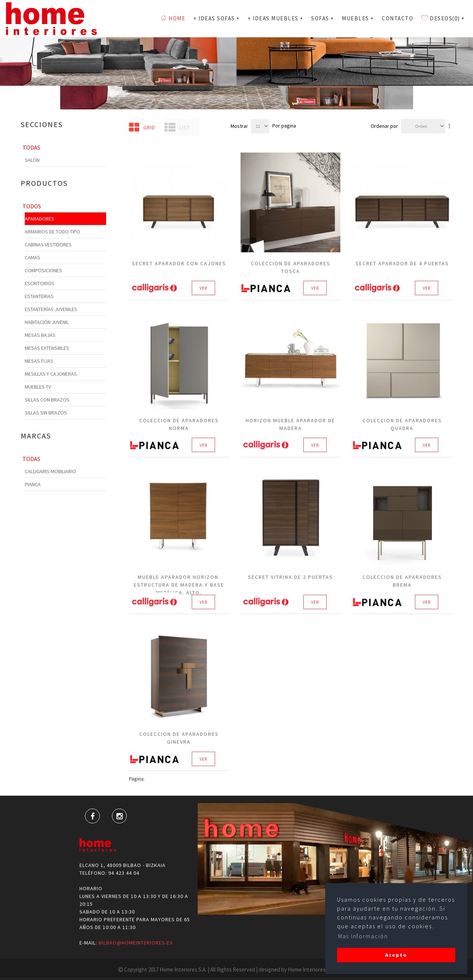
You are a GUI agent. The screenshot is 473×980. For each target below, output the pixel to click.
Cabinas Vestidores (48, 245)
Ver (203, 288)
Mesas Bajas (40, 335)
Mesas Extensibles (47, 348)
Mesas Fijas (39, 361)
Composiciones (43, 270)
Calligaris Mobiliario (50, 471)
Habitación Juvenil (47, 322)
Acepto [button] (396, 955)
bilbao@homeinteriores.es (136, 943)
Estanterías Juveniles (51, 309)
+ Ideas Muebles (275, 18)
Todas (31, 147)
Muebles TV (38, 387)
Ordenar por (384, 126)
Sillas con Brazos (47, 400)
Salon (32, 160)
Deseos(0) (443, 18)
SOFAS (322, 18)
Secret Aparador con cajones (179, 263)
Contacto (397, 18)
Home (173, 18)
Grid (142, 127)
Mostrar (239, 126)
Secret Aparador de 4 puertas (402, 263)
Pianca (33, 484)
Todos (32, 206)
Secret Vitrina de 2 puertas (290, 577)
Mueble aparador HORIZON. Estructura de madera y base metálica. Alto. (179, 585)
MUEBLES (358, 18)
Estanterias (39, 296)
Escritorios (40, 283)
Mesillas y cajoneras (51, 374)
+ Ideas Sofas (216, 18)
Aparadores (40, 219)
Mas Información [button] (363, 936)
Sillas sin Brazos (46, 413)
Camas (33, 257)
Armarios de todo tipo (52, 232)
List (177, 127)
